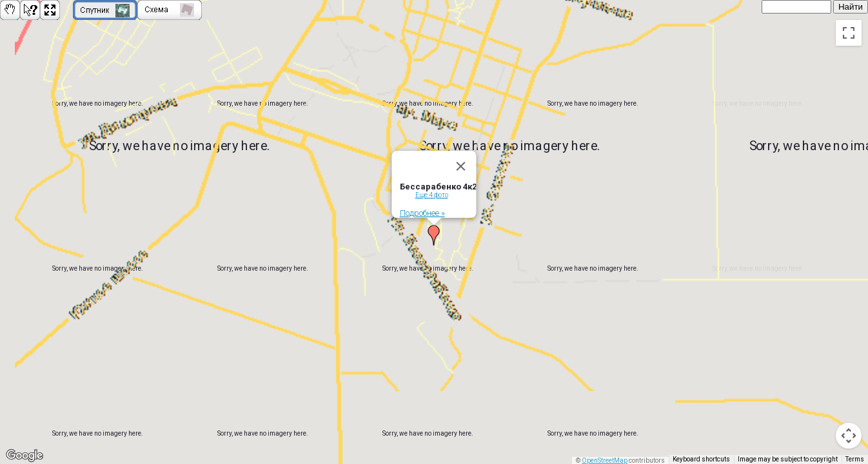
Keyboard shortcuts (701, 459)
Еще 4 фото (432, 192)
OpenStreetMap (605, 460)
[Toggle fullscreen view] (849, 33)
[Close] (461, 163)
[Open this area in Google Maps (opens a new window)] (25, 456)
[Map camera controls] (849, 436)
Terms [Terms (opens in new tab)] (855, 459)
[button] (434, 232)
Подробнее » (422, 210)
